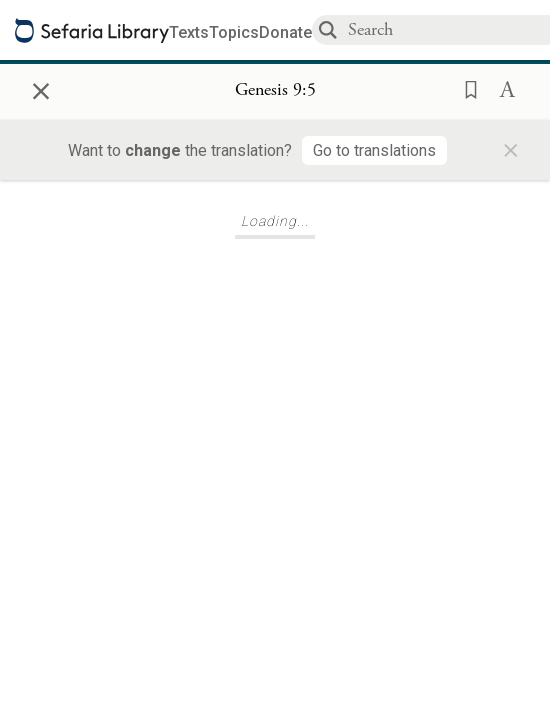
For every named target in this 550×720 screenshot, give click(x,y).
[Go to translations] (374, 150)
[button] (465, 88)
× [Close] (41, 88)
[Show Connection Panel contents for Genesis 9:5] (275, 91)
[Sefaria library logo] (92, 30)
